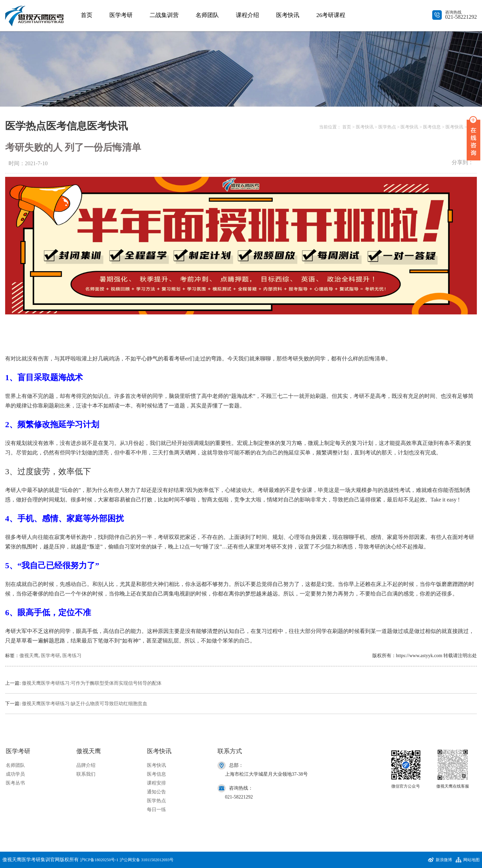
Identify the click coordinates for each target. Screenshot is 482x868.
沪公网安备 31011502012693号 (147, 860)
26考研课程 (331, 15)
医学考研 (121, 15)
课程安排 (156, 783)
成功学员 (15, 774)
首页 (87, 15)
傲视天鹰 (29, 656)
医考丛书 (15, 783)
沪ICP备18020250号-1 (99, 860)
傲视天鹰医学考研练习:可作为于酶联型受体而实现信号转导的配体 (92, 683)
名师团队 (207, 15)
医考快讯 (288, 15)
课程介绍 (247, 15)
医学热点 (387, 127)
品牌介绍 (86, 765)
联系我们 (86, 774)
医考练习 (72, 656)
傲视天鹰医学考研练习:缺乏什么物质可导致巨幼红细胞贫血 (85, 704)
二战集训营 (164, 15)
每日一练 (156, 810)
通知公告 (156, 792)
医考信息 (432, 127)
